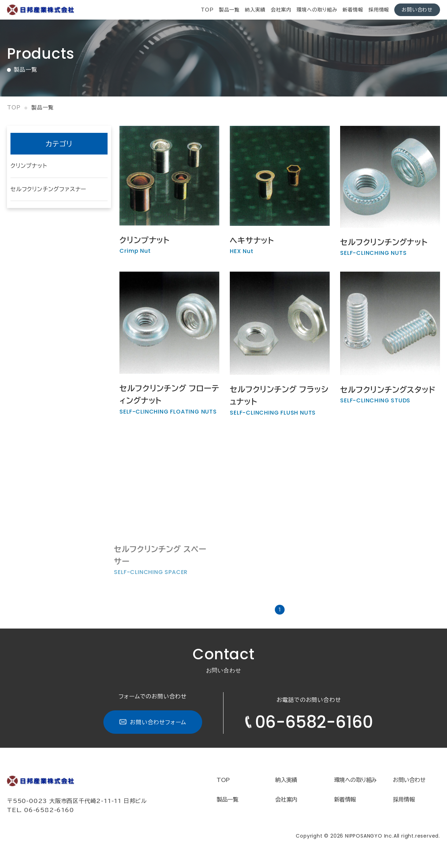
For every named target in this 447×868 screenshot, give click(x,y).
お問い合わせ (417, 10)
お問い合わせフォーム (153, 722)
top (207, 10)
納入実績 (255, 10)
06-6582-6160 (309, 722)
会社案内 (281, 10)
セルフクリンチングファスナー (48, 189)
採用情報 (379, 10)
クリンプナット (29, 166)
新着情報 (353, 10)
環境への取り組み (317, 10)
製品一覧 (229, 10)
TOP (223, 780)
